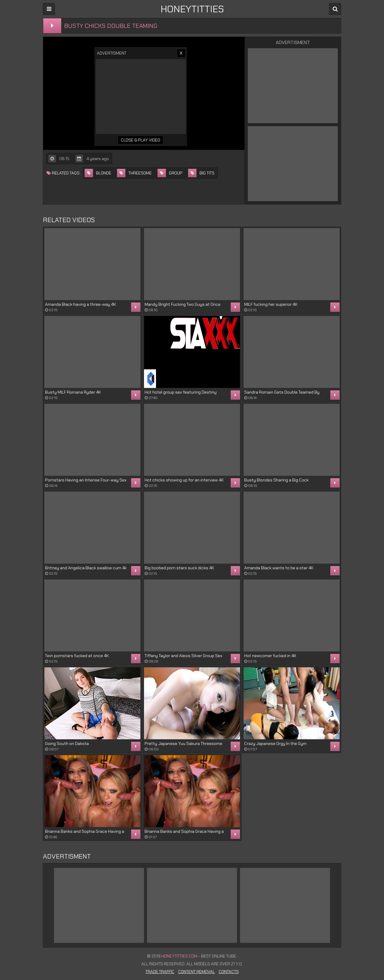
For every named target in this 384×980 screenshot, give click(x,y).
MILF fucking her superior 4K (271, 304)
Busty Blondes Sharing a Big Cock (276, 480)
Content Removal (196, 972)
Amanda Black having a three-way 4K (80, 304)
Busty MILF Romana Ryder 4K (73, 392)
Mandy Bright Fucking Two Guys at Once (183, 304)
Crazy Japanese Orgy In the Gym (275, 743)
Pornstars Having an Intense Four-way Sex (86, 480)
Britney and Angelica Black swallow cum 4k (86, 568)
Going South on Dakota (67, 743)
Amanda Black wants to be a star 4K (279, 568)
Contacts (229, 972)
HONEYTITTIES (192, 9)
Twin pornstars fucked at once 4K (77, 656)
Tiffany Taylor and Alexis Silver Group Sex (183, 656)
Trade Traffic (160, 972)
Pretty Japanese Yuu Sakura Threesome (183, 743)
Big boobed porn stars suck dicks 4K (179, 568)
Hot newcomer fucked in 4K (270, 656)
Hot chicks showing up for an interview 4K (184, 480)
